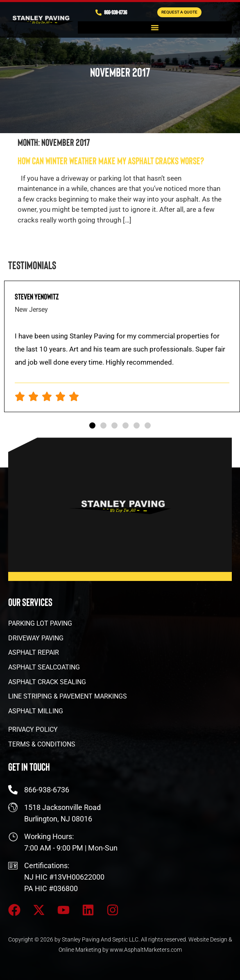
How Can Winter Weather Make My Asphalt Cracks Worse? (111, 160)
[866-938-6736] (98, 12)
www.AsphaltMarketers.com (146, 950)
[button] (155, 27)
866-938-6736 (115, 12)
